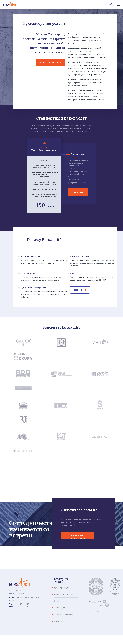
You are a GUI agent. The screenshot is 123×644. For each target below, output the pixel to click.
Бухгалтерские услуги (63, 587)
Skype (94, 605)
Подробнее (79, 290)
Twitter (99, 601)
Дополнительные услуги (64, 594)
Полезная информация (63, 615)
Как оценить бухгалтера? (50, 63)
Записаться (78, 192)
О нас (56, 601)
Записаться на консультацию (78, 537)
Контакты (58, 621)
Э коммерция (59, 608)
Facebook (92, 601)
